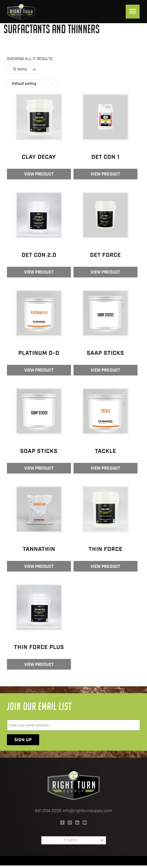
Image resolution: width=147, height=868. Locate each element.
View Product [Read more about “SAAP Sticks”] (105, 372)
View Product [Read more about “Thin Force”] (105, 569)
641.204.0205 (48, 814)
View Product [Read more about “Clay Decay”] (39, 175)
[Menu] (133, 12)
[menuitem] (74, 843)
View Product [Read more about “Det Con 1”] (105, 175)
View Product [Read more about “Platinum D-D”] (39, 372)
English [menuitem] (71, 843)
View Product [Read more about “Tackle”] (105, 470)
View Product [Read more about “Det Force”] (105, 273)
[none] (74, 843)
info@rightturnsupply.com (88, 814)
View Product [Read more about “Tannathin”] (39, 569)
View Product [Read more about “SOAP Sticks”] (39, 470)
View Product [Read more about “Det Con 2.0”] (39, 273)
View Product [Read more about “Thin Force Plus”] (39, 667)
